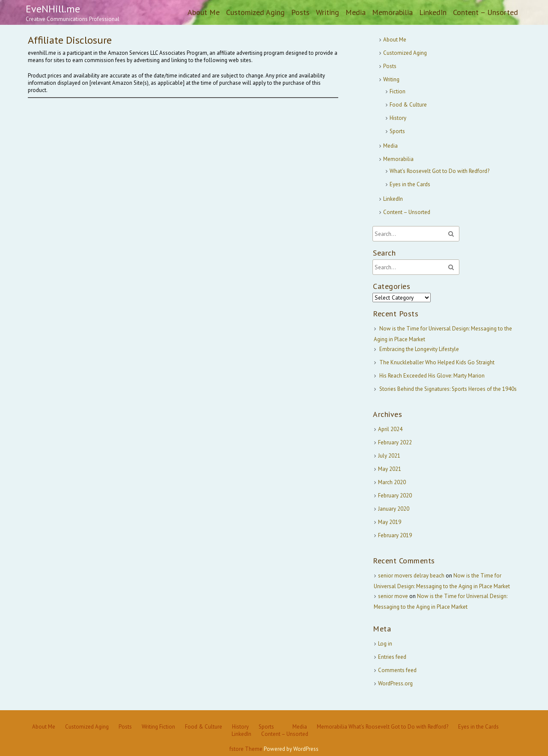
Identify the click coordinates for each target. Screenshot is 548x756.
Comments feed (397, 670)
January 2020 (394, 509)
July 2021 (389, 456)
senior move (393, 596)
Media (356, 12)
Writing (328, 12)
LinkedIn (433, 12)
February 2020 (395, 496)
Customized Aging (255, 12)
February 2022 (395, 442)
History (398, 118)
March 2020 (392, 482)
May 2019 (390, 522)
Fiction (398, 91)
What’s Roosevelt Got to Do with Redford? (439, 171)
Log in (385, 644)
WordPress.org (395, 683)
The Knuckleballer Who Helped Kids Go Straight (437, 362)
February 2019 (395, 535)
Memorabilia (392, 12)
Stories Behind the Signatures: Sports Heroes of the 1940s (448, 389)
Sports (397, 131)
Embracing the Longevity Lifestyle (419, 349)
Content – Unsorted (485, 12)
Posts (300, 12)
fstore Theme (247, 749)
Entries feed (392, 657)
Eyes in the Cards (410, 184)
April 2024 (390, 429)
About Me (204, 12)
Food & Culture (408, 105)
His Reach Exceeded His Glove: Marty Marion (432, 376)
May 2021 (390, 469)
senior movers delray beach (411, 576)
